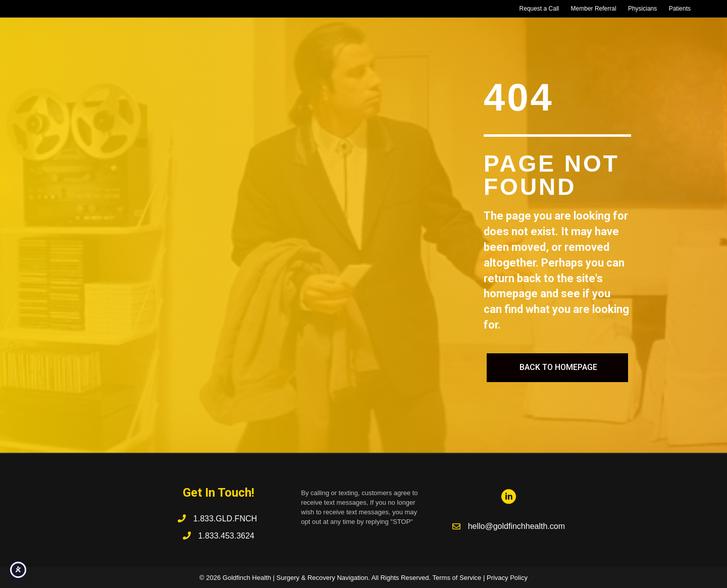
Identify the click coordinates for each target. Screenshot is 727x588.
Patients (680, 9)
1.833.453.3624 (226, 536)
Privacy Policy (507, 578)
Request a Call (539, 9)
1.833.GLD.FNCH (226, 519)
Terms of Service (457, 578)
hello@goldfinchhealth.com (516, 526)
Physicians (642, 9)
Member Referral (594, 9)
